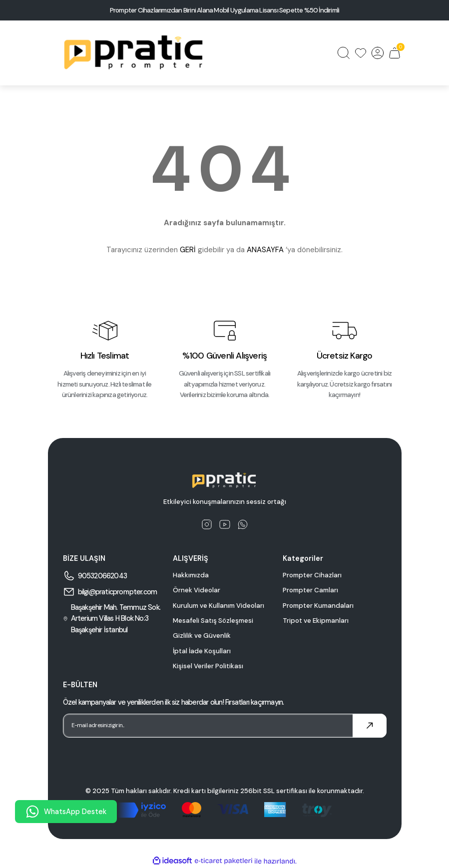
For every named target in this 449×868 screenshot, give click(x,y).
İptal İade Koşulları (202, 651)
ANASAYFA (265, 250)
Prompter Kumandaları (318, 606)
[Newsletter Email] (225, 726)
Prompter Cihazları (312, 575)
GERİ (188, 250)
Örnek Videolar (197, 590)
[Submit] (370, 726)
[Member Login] (378, 53)
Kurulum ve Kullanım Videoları (219, 606)
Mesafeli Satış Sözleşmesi (213, 621)
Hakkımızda (191, 575)
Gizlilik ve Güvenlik (202, 636)
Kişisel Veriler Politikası (208, 666)
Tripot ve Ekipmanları (316, 621)
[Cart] (395, 53)
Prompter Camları (310, 590)
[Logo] (135, 53)
